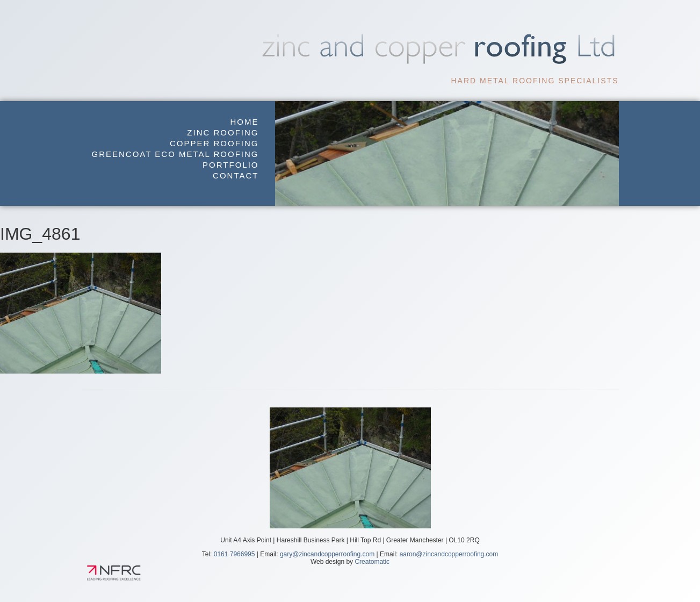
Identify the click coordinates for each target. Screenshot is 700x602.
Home (245, 122)
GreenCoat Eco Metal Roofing (175, 154)
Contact (236, 175)
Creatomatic (372, 562)
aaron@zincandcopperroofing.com (449, 554)
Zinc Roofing (223, 132)
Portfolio (230, 165)
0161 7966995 (234, 554)
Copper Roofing (214, 143)
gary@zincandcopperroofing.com (327, 554)
